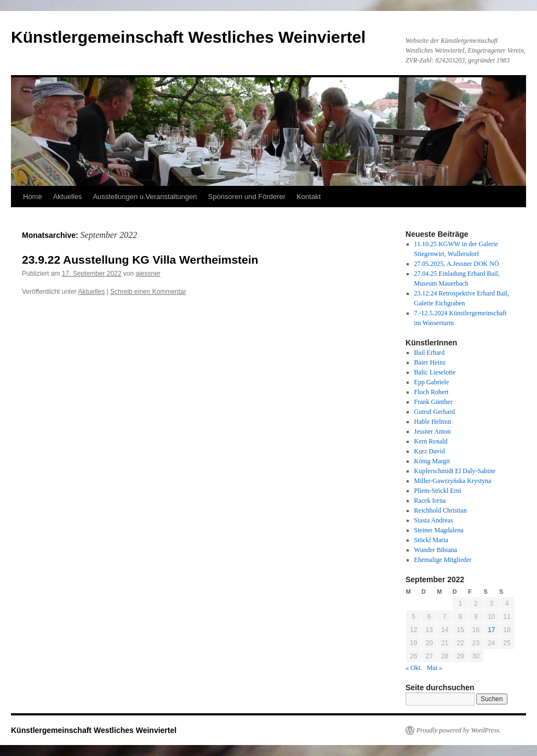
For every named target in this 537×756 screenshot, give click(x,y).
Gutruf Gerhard (435, 412)
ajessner (148, 274)
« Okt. (414, 668)
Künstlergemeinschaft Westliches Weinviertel (188, 37)
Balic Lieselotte (435, 372)
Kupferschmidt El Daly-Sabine (455, 471)
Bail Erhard (430, 353)
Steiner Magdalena (439, 530)
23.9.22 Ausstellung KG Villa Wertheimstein (140, 260)
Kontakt (309, 197)
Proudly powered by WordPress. (459, 730)
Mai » (435, 668)
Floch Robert (432, 392)
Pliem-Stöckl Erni (438, 491)
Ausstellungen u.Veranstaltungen (145, 197)
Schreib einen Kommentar (148, 292)
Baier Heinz (430, 362)
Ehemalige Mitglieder (443, 560)
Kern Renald (431, 441)
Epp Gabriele (432, 382)
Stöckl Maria (431, 540)
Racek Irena (430, 501)
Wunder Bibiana (436, 550)
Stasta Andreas (434, 520)
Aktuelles (68, 197)
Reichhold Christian (441, 510)
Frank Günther (433, 402)
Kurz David (430, 451)
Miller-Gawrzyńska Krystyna (453, 481)
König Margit (432, 461)
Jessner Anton (433, 431)
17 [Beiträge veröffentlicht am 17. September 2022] (491, 630)
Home (33, 197)
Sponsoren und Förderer (247, 197)
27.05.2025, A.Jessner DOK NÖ (457, 264)
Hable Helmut (433, 422)
